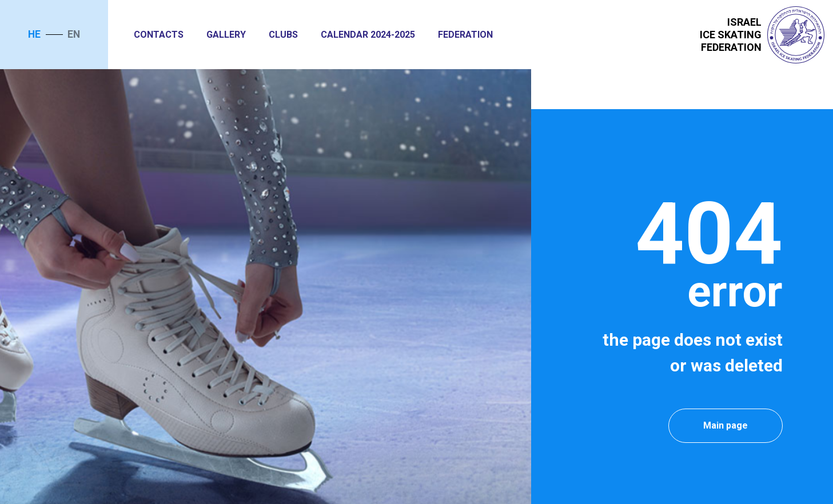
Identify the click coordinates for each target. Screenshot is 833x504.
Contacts (159, 35)
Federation (465, 35)
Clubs (283, 35)
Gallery (226, 35)
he (34, 34)
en (74, 34)
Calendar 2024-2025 (368, 35)
